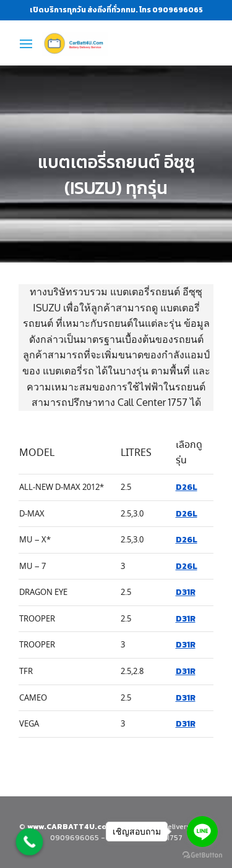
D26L (187, 487)
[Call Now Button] (30, 842)
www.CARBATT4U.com (71, 827)
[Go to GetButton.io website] (202, 855)
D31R (186, 592)
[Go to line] (202, 832)
